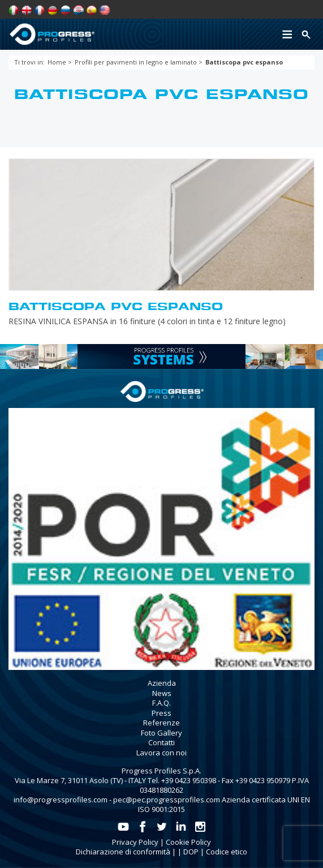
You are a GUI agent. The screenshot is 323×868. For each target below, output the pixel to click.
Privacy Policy (135, 842)
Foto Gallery (162, 733)
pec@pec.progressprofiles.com (167, 800)
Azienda (162, 683)
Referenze (162, 723)
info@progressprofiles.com (61, 800)
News (162, 693)
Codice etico (227, 852)
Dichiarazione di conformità (123, 852)
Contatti (162, 742)
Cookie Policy (188, 842)
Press (162, 713)
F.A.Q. (162, 703)
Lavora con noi (162, 753)
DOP (191, 852)
